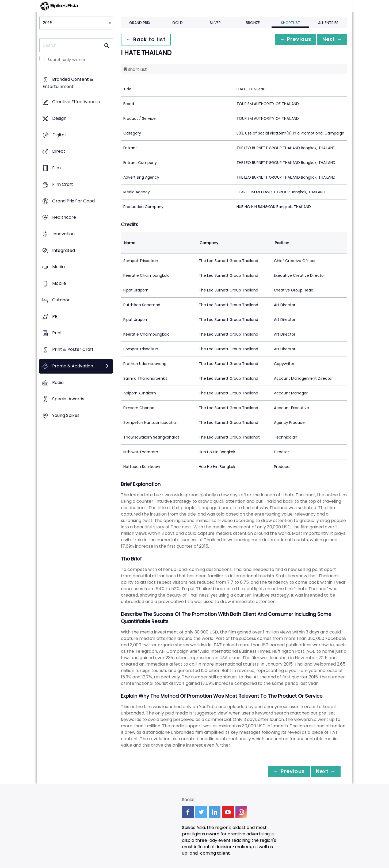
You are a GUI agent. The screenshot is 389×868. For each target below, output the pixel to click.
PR (55, 316)
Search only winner (66, 60)
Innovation (64, 234)
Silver (215, 23)
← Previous (291, 39)
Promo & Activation (73, 366)
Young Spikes (66, 415)
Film (56, 168)
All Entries (328, 23)
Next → (331, 39)
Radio (58, 383)
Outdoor (61, 300)
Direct (59, 151)
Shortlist (291, 23)
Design (59, 118)
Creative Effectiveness (76, 102)
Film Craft (63, 184)
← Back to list (147, 39)
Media (58, 267)
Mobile (59, 284)
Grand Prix (140, 23)
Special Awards (68, 399)
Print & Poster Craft (73, 350)
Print (57, 333)
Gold (178, 23)
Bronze (253, 23)
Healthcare (64, 218)
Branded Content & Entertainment (68, 83)
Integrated (64, 250)
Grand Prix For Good (73, 201)
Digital (59, 135)
